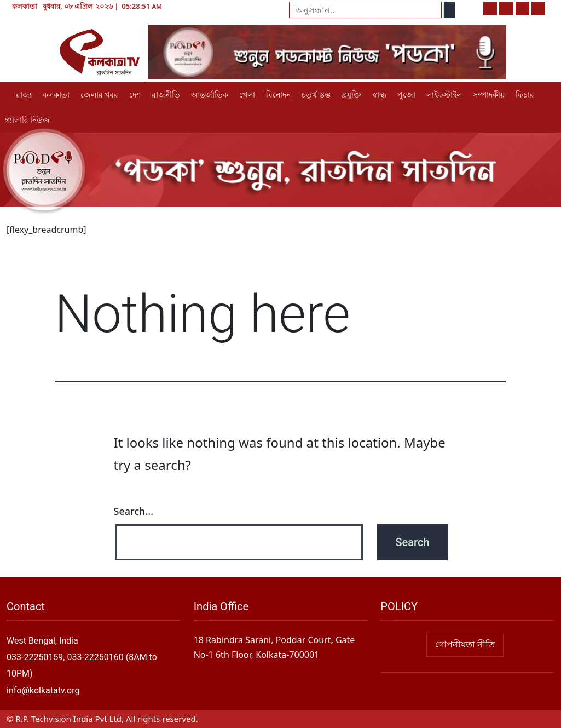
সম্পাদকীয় (489, 95)
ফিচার (525, 95)
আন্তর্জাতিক (210, 95)
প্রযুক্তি (351, 95)
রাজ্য (24, 95)
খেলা (247, 95)
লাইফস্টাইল (444, 95)
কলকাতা (56, 95)
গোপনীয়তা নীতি (465, 644)
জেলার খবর (99, 95)
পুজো (406, 95)
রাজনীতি (166, 95)
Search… (134, 511)
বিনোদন (278, 95)
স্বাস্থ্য (379, 95)
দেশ (135, 95)
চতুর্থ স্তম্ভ (316, 95)
